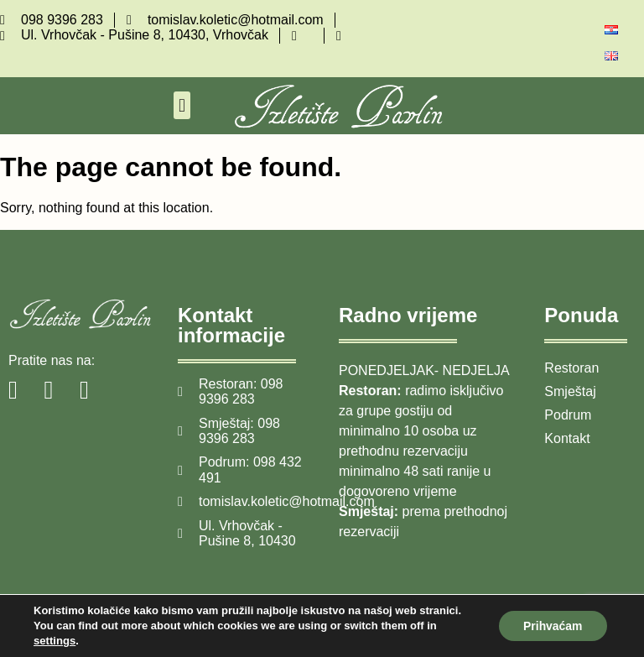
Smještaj (570, 391)
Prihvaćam (552, 626)
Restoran (571, 368)
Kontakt (567, 438)
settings (55, 641)
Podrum (568, 415)
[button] (182, 105)
